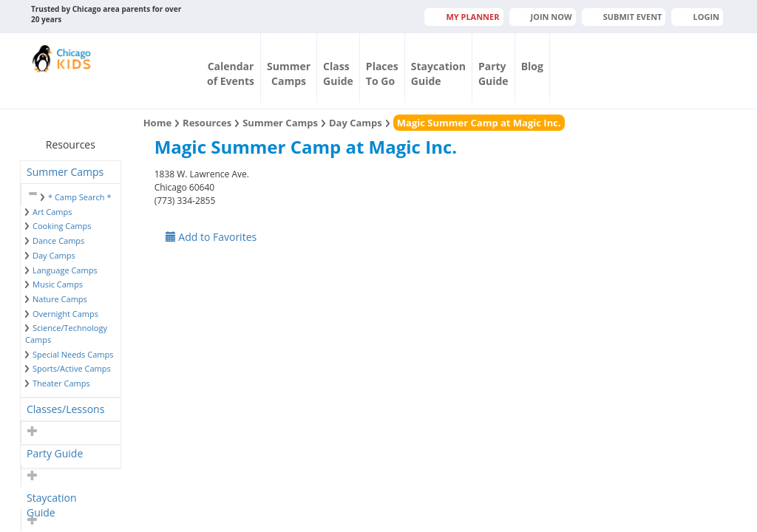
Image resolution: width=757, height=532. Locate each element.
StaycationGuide (438, 74)
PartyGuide (493, 74)
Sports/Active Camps (72, 368)
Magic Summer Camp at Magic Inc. (479, 123)
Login (706, 17)
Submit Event (633, 17)
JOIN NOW (551, 17)
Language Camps (65, 270)
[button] (31, 194)
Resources (207, 123)
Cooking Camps (62, 226)
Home (157, 123)
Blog (532, 66)
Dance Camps (58, 241)
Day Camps (54, 255)
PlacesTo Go (382, 74)
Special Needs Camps (73, 354)
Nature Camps (60, 299)
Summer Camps (65, 172)
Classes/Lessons (65, 409)
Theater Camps (61, 383)
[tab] (71, 172)
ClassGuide (338, 74)
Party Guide (55, 453)
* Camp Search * (79, 197)
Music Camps (58, 284)
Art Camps (52, 212)
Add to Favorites (211, 237)
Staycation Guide (51, 500)
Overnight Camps (65, 314)
